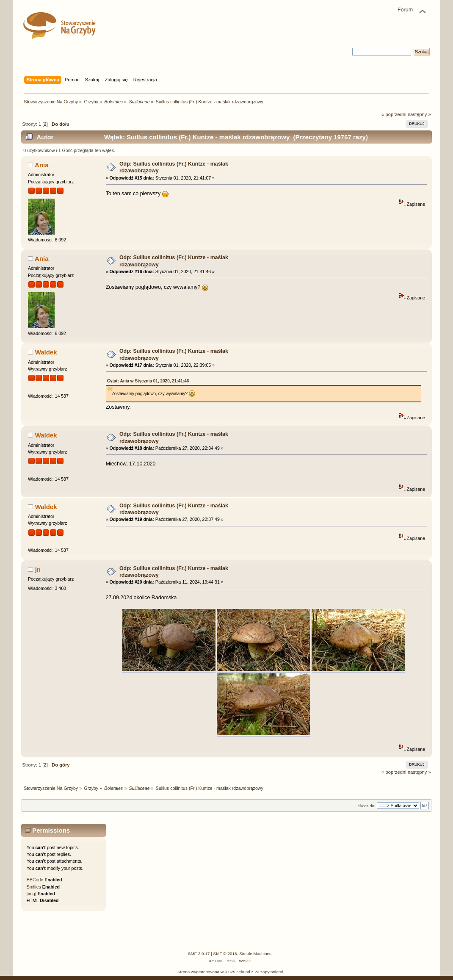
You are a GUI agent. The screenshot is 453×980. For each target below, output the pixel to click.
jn (38, 569)
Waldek (46, 352)
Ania (41, 165)
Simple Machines (255, 954)
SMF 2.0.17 (199, 954)
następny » (419, 114)
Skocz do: (367, 806)
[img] (32, 894)
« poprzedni (394, 114)
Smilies (34, 887)
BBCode (35, 880)
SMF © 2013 (225, 954)
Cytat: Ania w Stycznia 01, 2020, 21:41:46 (148, 381)
